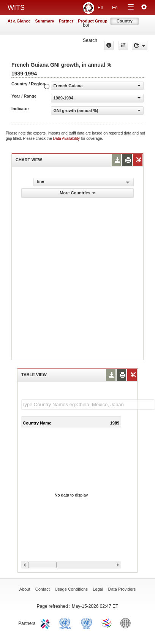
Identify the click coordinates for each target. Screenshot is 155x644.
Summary (45, 21)
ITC (46, 623)
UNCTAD (66, 623)
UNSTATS (87, 623)
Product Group (93, 21)
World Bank (127, 623)
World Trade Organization (107, 623)
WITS (16, 8)
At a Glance (19, 21)
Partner (66, 21)
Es (115, 8)
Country (125, 21)
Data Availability (67, 139)
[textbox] (88, 405)
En (100, 8)
